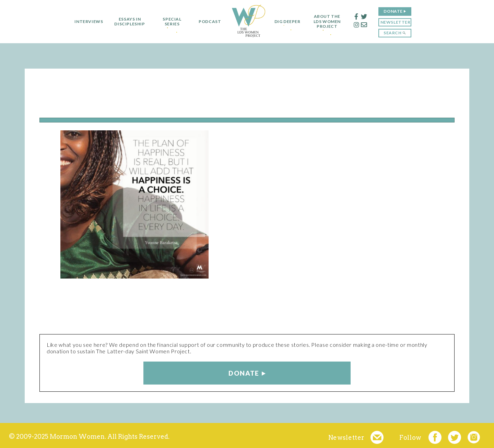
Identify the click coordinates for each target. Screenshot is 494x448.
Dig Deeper (287, 22)
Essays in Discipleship (127, 22)
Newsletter (398, 22)
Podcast (207, 22)
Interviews (86, 22)
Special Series (169, 22)
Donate (396, 11)
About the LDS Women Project (330, 21)
